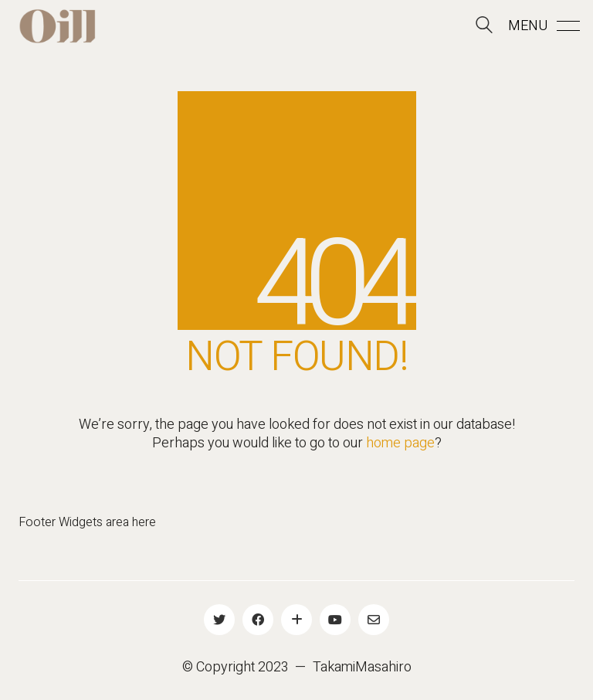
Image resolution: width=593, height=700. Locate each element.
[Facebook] (258, 620)
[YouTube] (335, 620)
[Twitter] (219, 620)
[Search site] (484, 27)
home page (400, 443)
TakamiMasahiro (362, 668)
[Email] (374, 620)
